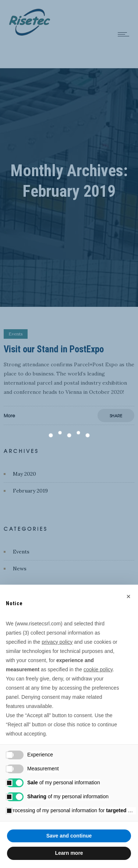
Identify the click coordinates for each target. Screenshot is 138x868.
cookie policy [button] (98, 669)
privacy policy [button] (57, 642)
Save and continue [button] (69, 836)
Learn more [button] (69, 853)
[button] (128, 596)
